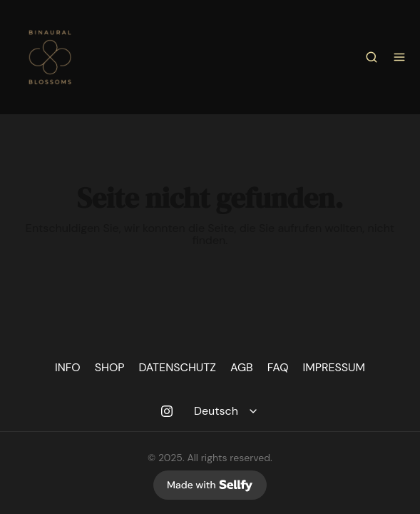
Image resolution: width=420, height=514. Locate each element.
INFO (68, 367)
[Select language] (228, 411)
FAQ (278, 367)
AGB (242, 367)
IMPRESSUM (334, 367)
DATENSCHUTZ (178, 367)
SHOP (110, 367)
